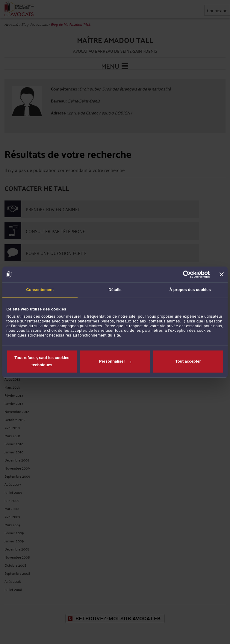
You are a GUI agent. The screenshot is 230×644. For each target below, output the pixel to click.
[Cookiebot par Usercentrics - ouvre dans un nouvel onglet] (184, 274)
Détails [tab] (115, 290)
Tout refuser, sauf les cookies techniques (42, 362)
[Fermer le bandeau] (222, 274)
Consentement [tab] (40, 290)
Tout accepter (188, 362)
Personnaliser (115, 362)
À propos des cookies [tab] (190, 290)
